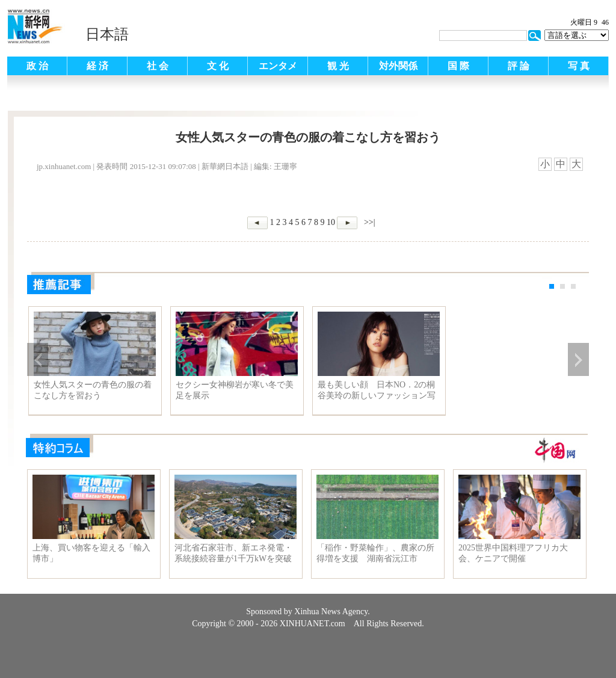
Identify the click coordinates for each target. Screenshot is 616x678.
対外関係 (398, 66)
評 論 (519, 66)
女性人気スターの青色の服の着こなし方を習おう (93, 390)
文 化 (218, 66)
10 (331, 222)
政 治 (37, 66)
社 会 (158, 66)
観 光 (338, 66)
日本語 (107, 34)
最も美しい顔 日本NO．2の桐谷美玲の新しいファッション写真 (377, 390)
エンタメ (278, 66)
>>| (368, 222)
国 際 (458, 66)
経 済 (97, 66)
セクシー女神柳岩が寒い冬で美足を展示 (235, 390)
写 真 (579, 66)
